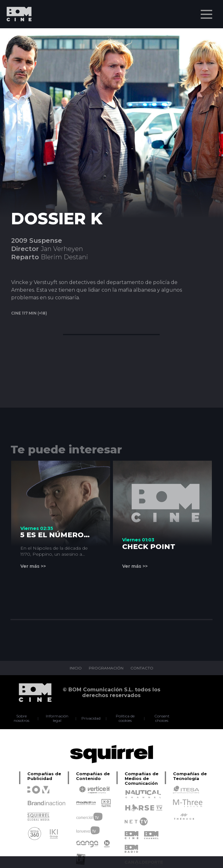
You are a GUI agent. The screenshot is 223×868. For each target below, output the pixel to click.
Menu (207, 11)
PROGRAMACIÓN (106, 668)
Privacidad (91, 718)
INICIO (76, 668)
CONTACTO (142, 668)
